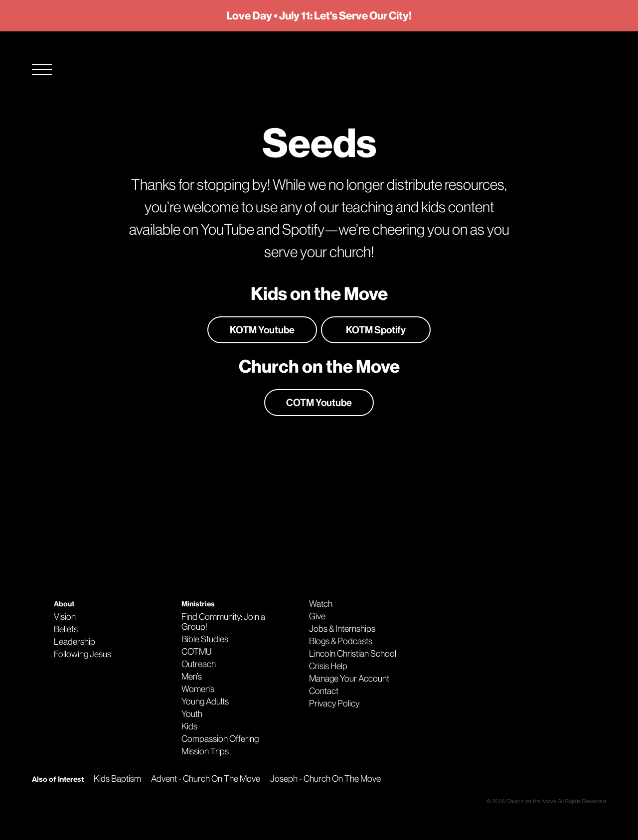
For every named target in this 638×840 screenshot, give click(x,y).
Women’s (198, 689)
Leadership (75, 642)
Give (317, 616)
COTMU (196, 652)
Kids (189, 726)
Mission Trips (205, 751)
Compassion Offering (220, 739)
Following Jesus (82, 654)
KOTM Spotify (376, 330)
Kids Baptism (117, 779)
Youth (192, 714)
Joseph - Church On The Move (325, 779)
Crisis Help (328, 666)
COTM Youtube (319, 403)
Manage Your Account (349, 679)
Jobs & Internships (342, 629)
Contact (324, 691)
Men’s (192, 677)
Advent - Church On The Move (206, 779)
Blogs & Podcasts (341, 641)
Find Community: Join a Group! (223, 622)
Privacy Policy (334, 703)
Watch (321, 604)
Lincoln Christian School (353, 654)
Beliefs (66, 629)
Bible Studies (205, 639)
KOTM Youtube (262, 330)
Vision (65, 617)
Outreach (199, 664)
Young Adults (205, 701)
